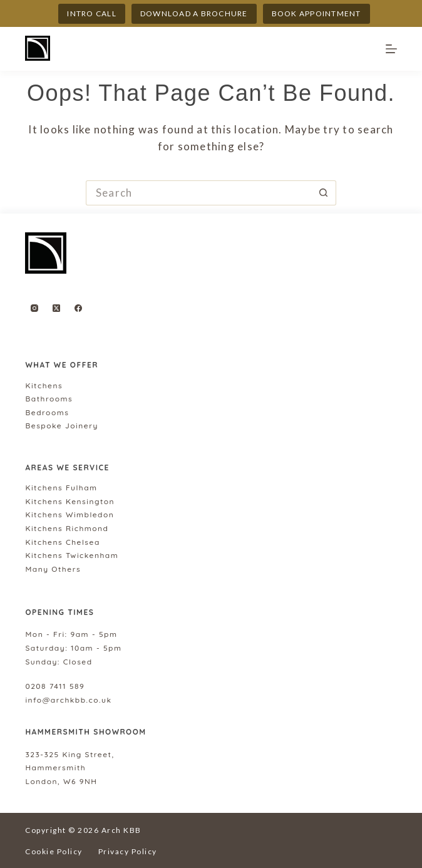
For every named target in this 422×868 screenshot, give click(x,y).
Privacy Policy (128, 852)
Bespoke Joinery (61, 426)
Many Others (53, 569)
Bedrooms (47, 412)
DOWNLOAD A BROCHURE (194, 13)
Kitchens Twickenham (72, 555)
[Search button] (324, 193)
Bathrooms (49, 399)
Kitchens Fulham (61, 488)
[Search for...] (198, 193)
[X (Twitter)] (56, 308)
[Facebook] (78, 308)
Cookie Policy (54, 852)
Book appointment (316, 13)
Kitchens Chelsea (62, 542)
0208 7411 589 (55, 686)
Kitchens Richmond (67, 528)
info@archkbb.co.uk (68, 700)
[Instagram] (34, 308)
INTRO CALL (92, 13)
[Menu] (391, 49)
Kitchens (44, 385)
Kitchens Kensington (70, 501)
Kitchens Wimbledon (69, 514)
